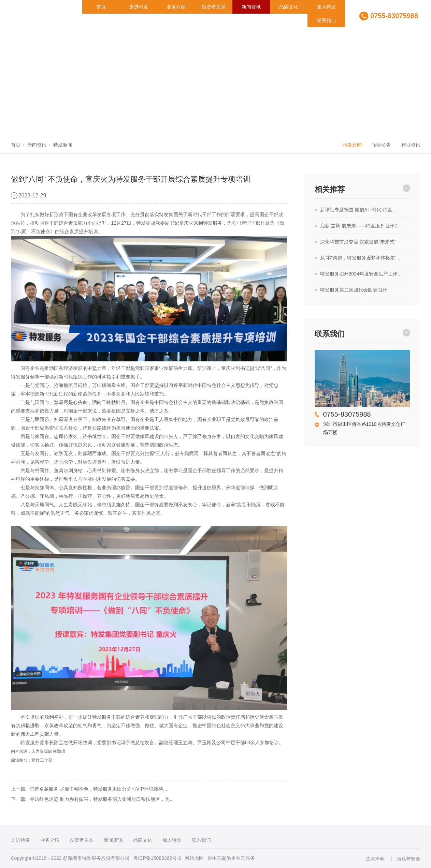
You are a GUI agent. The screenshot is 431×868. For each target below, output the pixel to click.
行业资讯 (411, 145)
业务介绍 (176, 7)
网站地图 (194, 858)
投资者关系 (214, 7)
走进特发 (139, 7)
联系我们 (326, 20)
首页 (101, 7)
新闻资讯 (251, 7)
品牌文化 (289, 7)
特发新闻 (63, 145)
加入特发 (326, 7)
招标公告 (382, 145)
